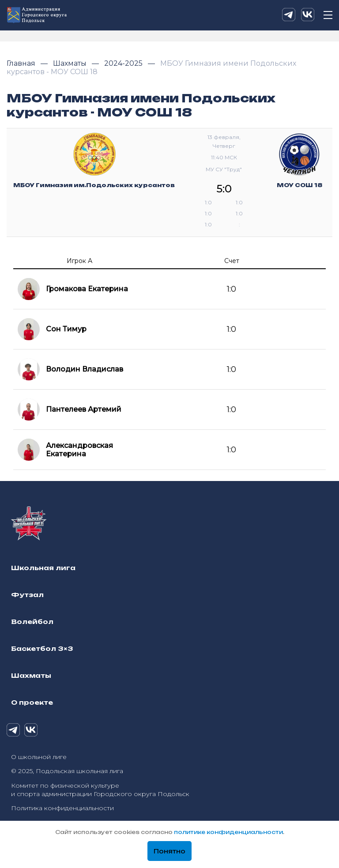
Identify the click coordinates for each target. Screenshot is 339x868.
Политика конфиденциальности (62, 808)
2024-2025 (124, 63)
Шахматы (71, 63)
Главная (22, 63)
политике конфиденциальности (228, 832)
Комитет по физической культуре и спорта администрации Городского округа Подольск (100, 790)
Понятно (169, 851)
